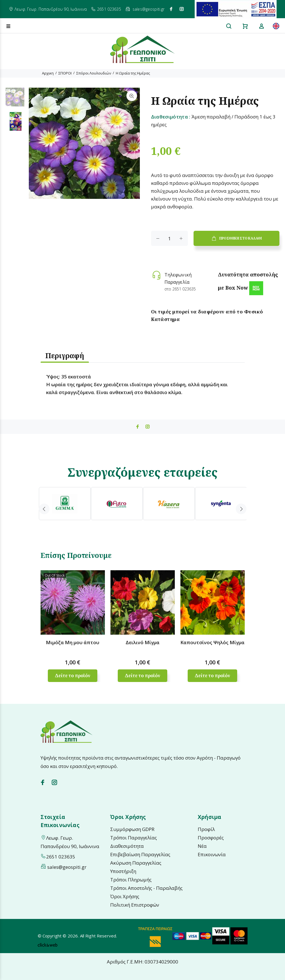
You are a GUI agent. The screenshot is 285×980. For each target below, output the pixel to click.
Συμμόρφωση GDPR (132, 829)
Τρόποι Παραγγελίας (134, 838)
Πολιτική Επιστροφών (135, 905)
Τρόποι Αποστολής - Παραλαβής (146, 888)
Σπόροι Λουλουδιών (94, 73)
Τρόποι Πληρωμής (131, 880)
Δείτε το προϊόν (73, 676)
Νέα (202, 846)
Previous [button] (44, 509)
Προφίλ (206, 829)
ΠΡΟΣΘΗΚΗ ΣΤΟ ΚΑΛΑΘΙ (236, 238)
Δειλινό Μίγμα (142, 642)
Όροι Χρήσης (125, 896)
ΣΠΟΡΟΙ (65, 73)
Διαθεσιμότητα (127, 846)
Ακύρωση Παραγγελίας (136, 863)
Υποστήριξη (123, 871)
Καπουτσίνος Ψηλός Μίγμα (212, 642)
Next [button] (241, 509)
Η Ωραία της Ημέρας (133, 73)
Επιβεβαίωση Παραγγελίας (140, 854)
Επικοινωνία (212, 854)
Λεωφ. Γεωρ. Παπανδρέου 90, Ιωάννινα (51, 9)
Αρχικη (48, 73)
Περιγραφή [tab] (65, 355)
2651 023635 (109, 9)
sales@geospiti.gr (149, 9)
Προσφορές (211, 838)
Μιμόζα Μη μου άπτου (73, 642)
